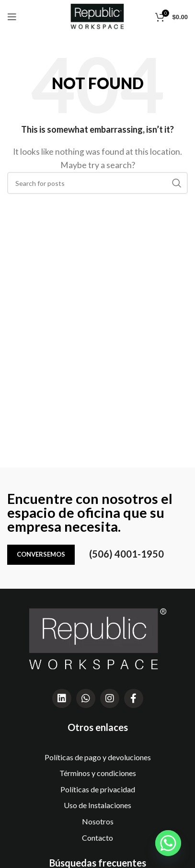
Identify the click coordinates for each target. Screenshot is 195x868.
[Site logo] (97, 16)
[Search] (97, 183)
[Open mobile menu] (12, 17)
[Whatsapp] (168, 843)
